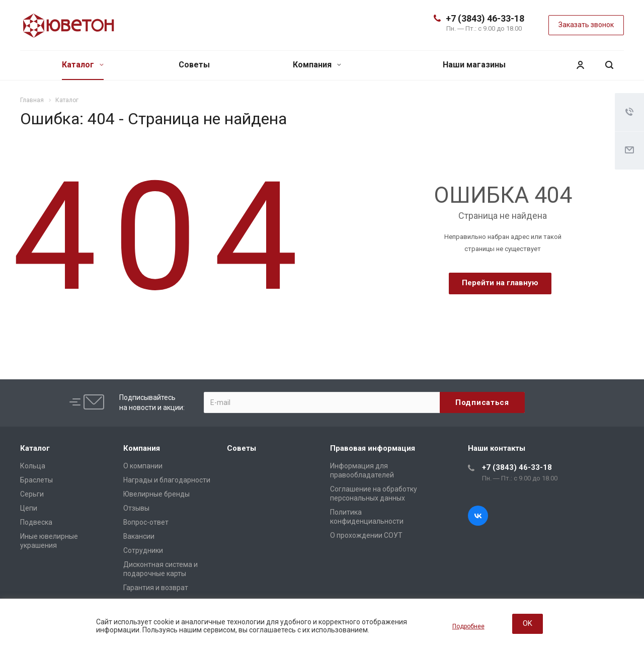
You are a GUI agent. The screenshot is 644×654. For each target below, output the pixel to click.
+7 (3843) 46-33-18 (485, 18)
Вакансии (139, 536)
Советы (194, 65)
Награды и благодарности (167, 480)
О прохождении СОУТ (366, 535)
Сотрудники (143, 550)
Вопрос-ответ (146, 522)
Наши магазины (474, 65)
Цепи (29, 508)
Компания (317, 65)
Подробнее (468, 626)
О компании (143, 466)
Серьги (32, 494)
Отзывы (136, 508)
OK (528, 623)
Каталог (83, 65)
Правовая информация (373, 448)
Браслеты (36, 480)
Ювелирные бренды (156, 494)
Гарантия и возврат (156, 588)
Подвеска (36, 522)
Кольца (33, 466)
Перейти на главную (500, 283)
